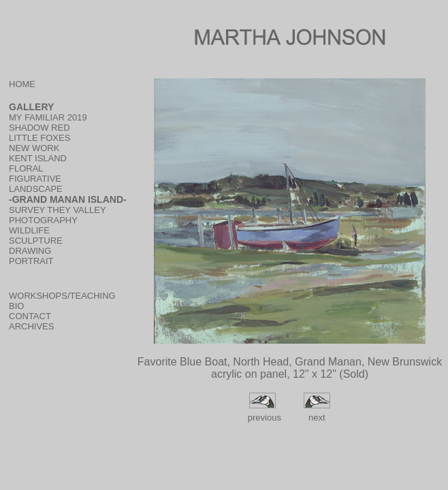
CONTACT (30, 316)
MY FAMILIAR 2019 (48, 117)
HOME (22, 84)
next (317, 418)
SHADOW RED (39, 128)
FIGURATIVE (35, 179)
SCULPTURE (36, 241)
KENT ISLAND (38, 158)
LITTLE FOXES (39, 138)
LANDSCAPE (36, 189)
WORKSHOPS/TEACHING (62, 296)
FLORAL (26, 168)
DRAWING (30, 251)
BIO (16, 306)
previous (263, 418)
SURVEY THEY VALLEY (58, 210)
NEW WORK (34, 148)
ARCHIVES (31, 326)
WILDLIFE (29, 230)
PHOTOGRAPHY (43, 220)
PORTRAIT (31, 261)
